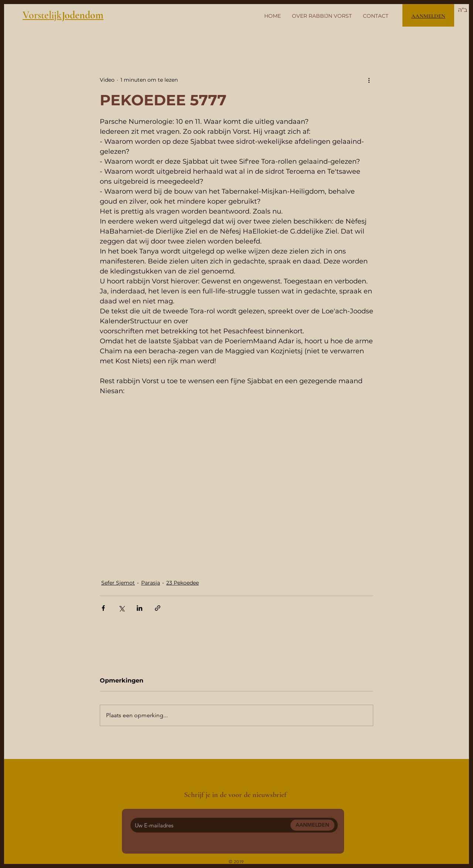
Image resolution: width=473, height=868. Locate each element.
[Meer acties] (369, 80)
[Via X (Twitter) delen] (121, 608)
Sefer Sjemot (118, 583)
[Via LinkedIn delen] (139, 608)
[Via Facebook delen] (103, 608)
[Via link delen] (158, 608)
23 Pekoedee (183, 583)
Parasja (151, 583)
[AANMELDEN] (312, 825)
